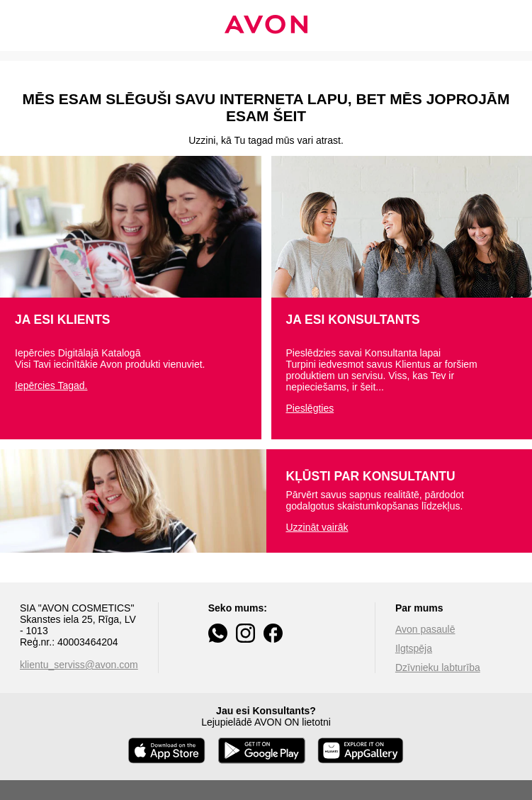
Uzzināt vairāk (317, 527)
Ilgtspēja (414, 648)
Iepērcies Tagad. (51, 385)
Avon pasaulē (425, 629)
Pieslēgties (310, 408)
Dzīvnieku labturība (438, 667)
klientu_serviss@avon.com (79, 665)
